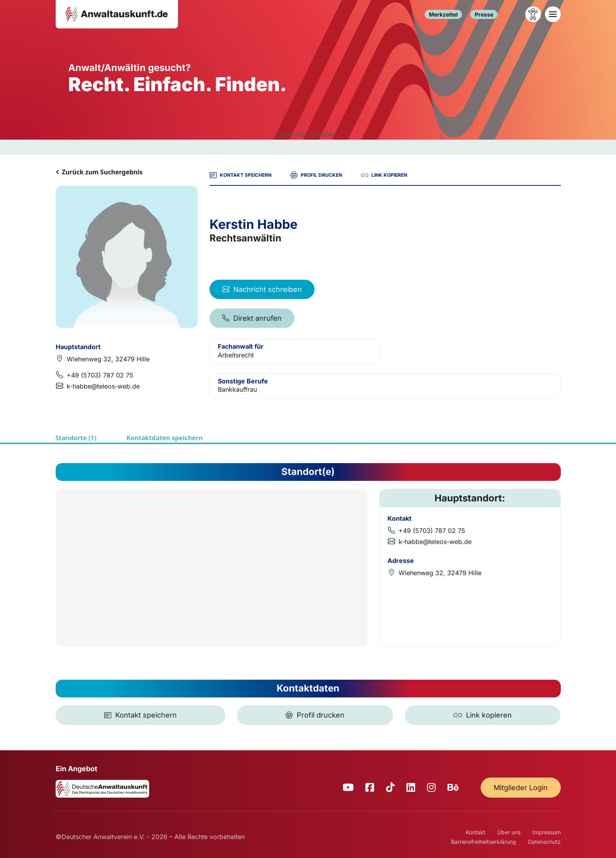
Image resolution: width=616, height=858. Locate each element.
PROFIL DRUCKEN (316, 175)
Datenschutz (544, 842)
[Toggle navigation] (553, 14)
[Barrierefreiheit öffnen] (533, 14)
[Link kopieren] (483, 715)
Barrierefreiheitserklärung (484, 842)
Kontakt (476, 832)
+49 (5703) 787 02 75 (100, 375)
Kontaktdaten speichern (164, 438)
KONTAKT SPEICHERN (241, 175)
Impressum (547, 832)
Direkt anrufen (252, 318)
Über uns (509, 832)
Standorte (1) (76, 438)
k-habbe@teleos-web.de (103, 386)
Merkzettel (443, 14)
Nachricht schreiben (262, 289)
